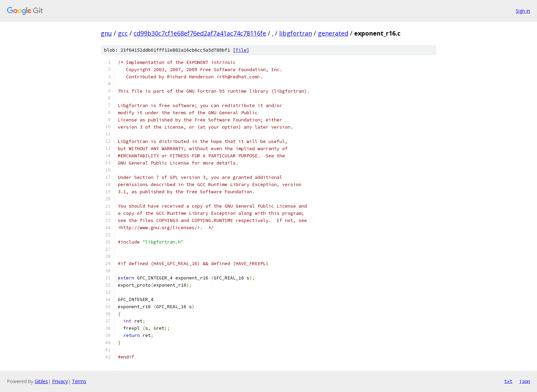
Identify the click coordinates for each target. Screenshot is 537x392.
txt (508, 381)
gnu (106, 33)
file (241, 50)
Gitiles (41, 381)
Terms (79, 381)
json (525, 381)
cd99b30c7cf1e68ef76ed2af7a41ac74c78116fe (200, 33)
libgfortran (296, 33)
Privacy (60, 381)
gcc (123, 33)
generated (333, 33)
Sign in (523, 11)
